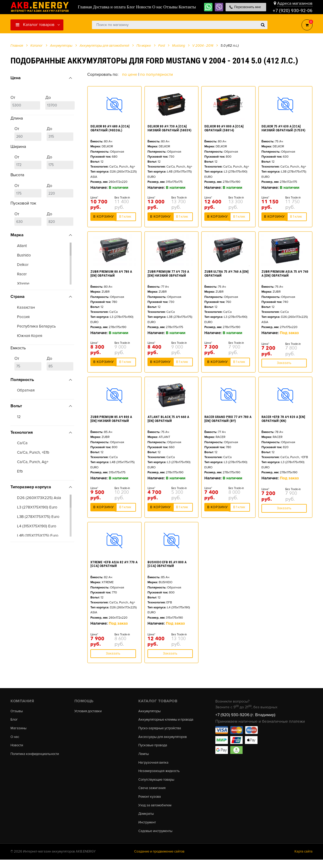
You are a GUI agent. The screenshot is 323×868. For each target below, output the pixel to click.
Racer (22, 274)
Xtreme (23, 283)
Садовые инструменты (158, 839)
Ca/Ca (22, 443)
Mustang (179, 46)
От (25, 102)
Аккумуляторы (151, 711)
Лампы (144, 759)
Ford (161, 46)
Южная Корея (30, 336)
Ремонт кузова (151, 804)
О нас (15, 738)
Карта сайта (303, 860)
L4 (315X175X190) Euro (37, 526)
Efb (20, 471)
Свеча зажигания (153, 795)
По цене (130, 74)
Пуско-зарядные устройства (162, 733)
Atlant (22, 246)
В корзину (104, 218)
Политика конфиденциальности (38, 756)
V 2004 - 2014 (203, 46)
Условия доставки (90, 711)
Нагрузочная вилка (155, 768)
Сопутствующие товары (159, 786)
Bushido (24, 255)
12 (19, 417)
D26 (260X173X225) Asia (39, 498)
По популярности (157, 74)
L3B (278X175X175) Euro (38, 517)
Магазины (19, 729)
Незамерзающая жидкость (161, 777)
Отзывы (17, 711)
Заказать (284, 363)
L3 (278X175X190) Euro (37, 507)
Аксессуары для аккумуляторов (165, 742)
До (60, 102)
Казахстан (26, 307)
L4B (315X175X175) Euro (38, 535)
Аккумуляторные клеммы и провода (161, 722)
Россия (23, 317)
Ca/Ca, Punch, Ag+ (33, 462)
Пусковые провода (155, 751)
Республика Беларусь (36, 326)
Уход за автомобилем (157, 812)
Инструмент (148, 830)
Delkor (23, 265)
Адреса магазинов (295, 3)
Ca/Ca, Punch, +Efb (33, 452)
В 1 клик (125, 218)
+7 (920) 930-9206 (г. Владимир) (245, 715)
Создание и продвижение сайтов (159, 860)
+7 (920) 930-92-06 (293, 10)
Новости (18, 747)
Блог (14, 720)
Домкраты (147, 821)
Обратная (26, 390)
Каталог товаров (35, 25)
